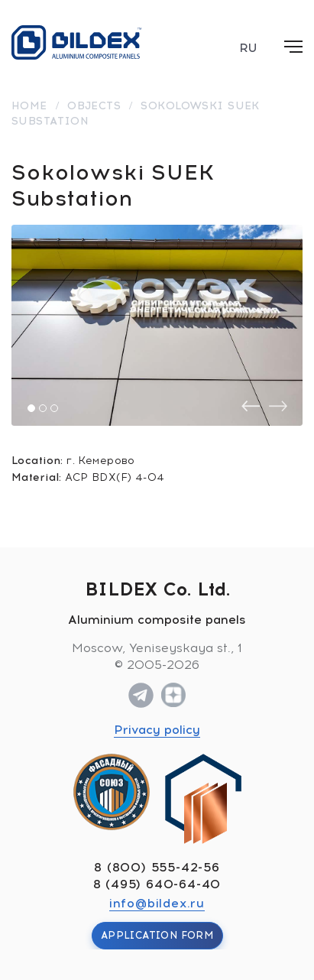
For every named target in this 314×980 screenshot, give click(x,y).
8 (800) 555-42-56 (157, 867)
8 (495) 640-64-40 (157, 884)
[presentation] (251, 406)
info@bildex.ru (157, 903)
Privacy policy (157, 730)
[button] (31, 408)
